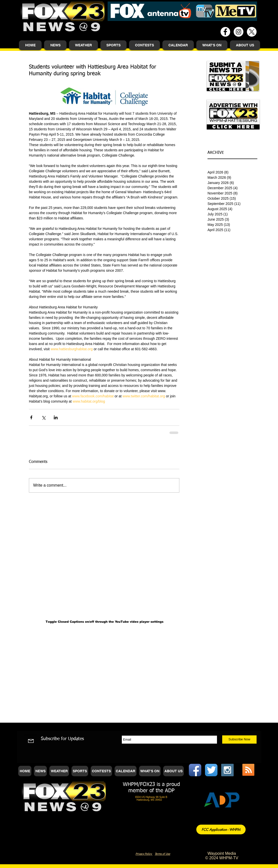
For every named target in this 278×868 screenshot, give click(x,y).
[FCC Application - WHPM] (221, 829)
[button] (55, 45)
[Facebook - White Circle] (225, 32)
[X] (252, 32)
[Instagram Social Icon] (227, 770)
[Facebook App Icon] (195, 770)
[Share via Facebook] (31, 417)
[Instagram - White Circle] (239, 32)
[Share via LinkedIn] (56, 417)
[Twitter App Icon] (211, 770)
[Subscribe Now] (239, 739)
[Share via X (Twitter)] (43, 417)
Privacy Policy (144, 854)
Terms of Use (162, 854)
